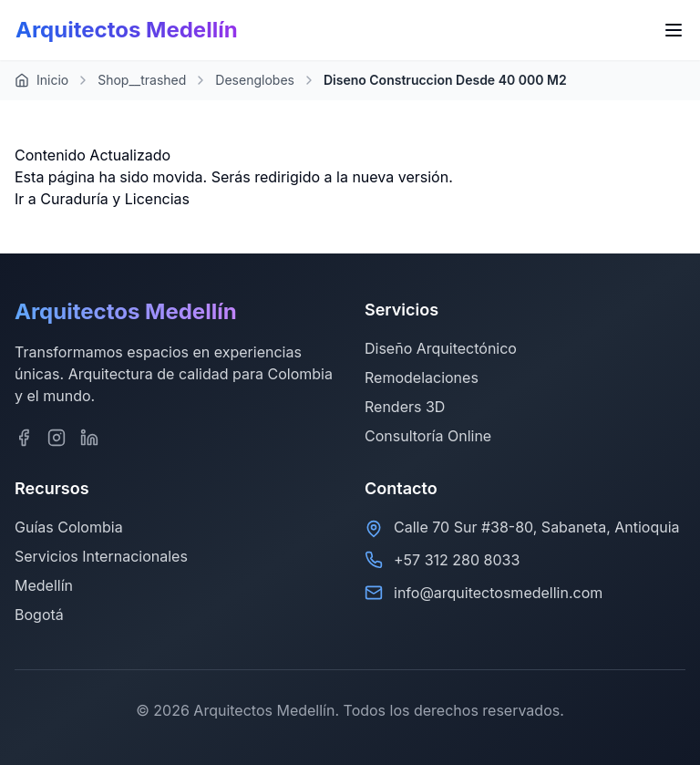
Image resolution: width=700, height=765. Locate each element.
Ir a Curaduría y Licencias (102, 199)
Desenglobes (255, 80)
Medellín (44, 585)
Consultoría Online (428, 436)
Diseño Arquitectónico (441, 348)
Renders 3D (405, 407)
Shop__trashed (142, 80)
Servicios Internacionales (101, 556)
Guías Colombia (69, 527)
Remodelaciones (422, 377)
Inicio (41, 80)
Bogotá (39, 615)
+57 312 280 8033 (457, 560)
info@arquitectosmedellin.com (498, 593)
